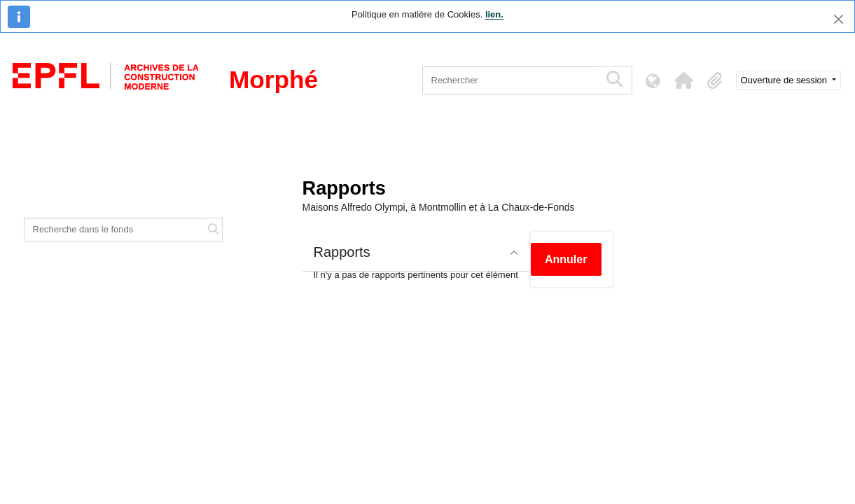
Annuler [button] (566, 259)
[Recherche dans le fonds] (116, 230)
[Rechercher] (511, 80)
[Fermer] (839, 19)
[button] (684, 80)
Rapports (342, 252)
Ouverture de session (785, 80)
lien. (494, 14)
